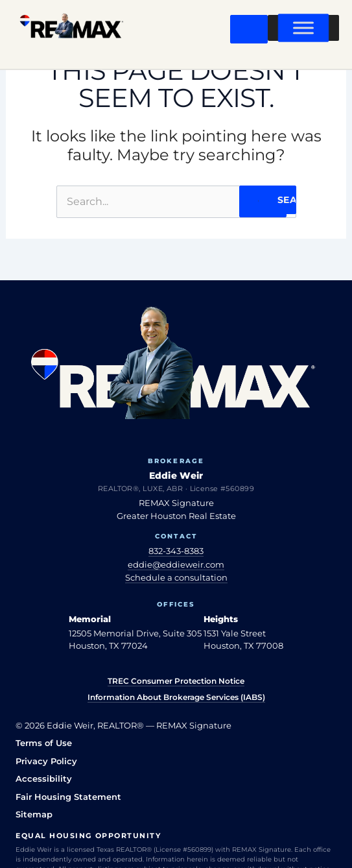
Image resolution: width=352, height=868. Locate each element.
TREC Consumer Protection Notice (176, 681)
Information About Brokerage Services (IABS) (176, 697)
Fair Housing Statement (68, 797)
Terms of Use (44, 743)
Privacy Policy (46, 761)
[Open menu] (249, 29)
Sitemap (34, 814)
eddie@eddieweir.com (176, 564)
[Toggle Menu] (303, 28)
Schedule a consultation (176, 577)
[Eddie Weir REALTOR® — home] (71, 29)
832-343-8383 (176, 551)
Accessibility (44, 778)
